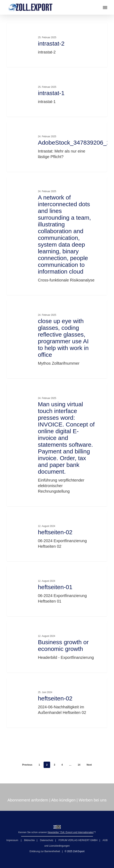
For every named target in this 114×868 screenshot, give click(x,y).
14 (79, 765)
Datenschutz (47, 840)
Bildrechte (29, 840)
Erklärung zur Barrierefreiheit (45, 851)
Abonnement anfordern (28, 800)
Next (89, 765)
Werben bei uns (93, 800)
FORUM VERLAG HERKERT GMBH (78, 840)
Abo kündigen (63, 800)
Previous (27, 765)
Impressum (13, 840)
